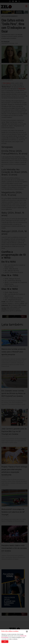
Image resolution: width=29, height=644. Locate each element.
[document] (14, 322)
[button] (27, 631)
